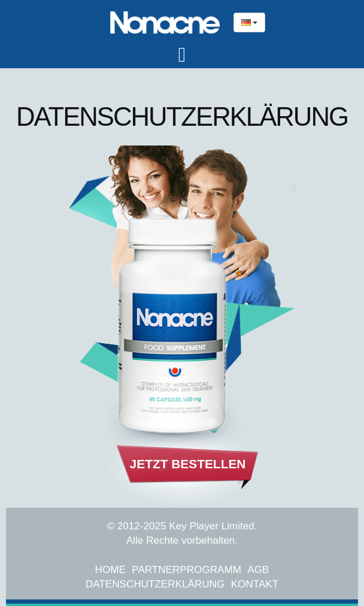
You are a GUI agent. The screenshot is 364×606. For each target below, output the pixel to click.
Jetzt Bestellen (188, 464)
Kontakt (255, 584)
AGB (258, 570)
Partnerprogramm (186, 570)
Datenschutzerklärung (155, 584)
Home (110, 570)
